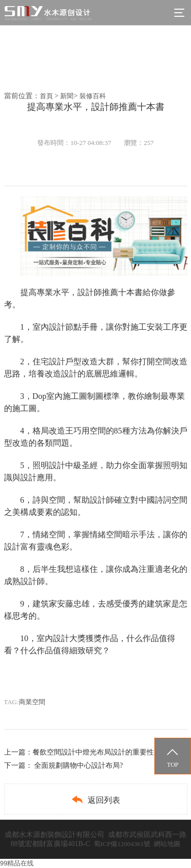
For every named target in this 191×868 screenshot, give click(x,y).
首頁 (46, 96)
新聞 (67, 96)
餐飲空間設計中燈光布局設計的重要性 (93, 752)
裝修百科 (93, 96)
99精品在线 (17, 863)
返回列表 (95, 800)
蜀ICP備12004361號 (122, 844)
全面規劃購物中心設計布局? (78, 765)
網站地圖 (167, 844)
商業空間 (32, 702)
